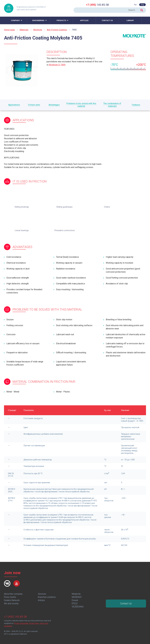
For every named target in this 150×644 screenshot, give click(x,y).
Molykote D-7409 (57, 65)
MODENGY (77, 597)
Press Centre (10, 597)
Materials (24, 30)
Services (42, 594)
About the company (13, 594)
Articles (84, 20)
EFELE (75, 603)
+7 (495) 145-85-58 (15, 617)
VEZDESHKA (78, 607)
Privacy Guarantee (21, 623)
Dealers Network (12, 600)
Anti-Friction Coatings (57, 30)
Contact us (107, 20)
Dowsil (75, 600)
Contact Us (126, 603)
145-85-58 (97, 5)
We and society (11, 603)
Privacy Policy (34, 623)
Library (130, 20)
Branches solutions (47, 597)
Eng (142, 5)
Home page (9, 30)
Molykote (38, 30)
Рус (135, 5)
